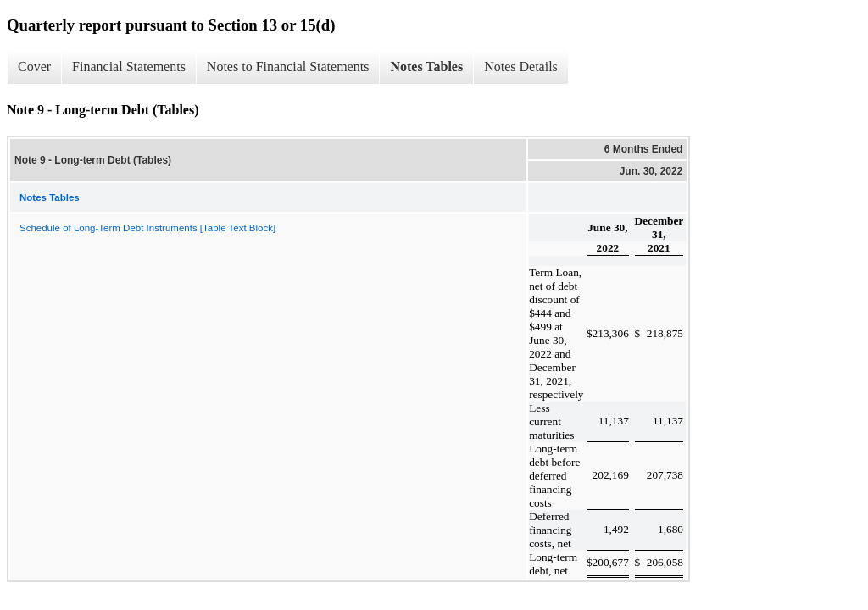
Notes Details (521, 67)
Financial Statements (129, 67)
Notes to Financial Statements (288, 67)
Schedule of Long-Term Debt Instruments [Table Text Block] (147, 228)
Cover (34, 67)
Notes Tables (426, 67)
